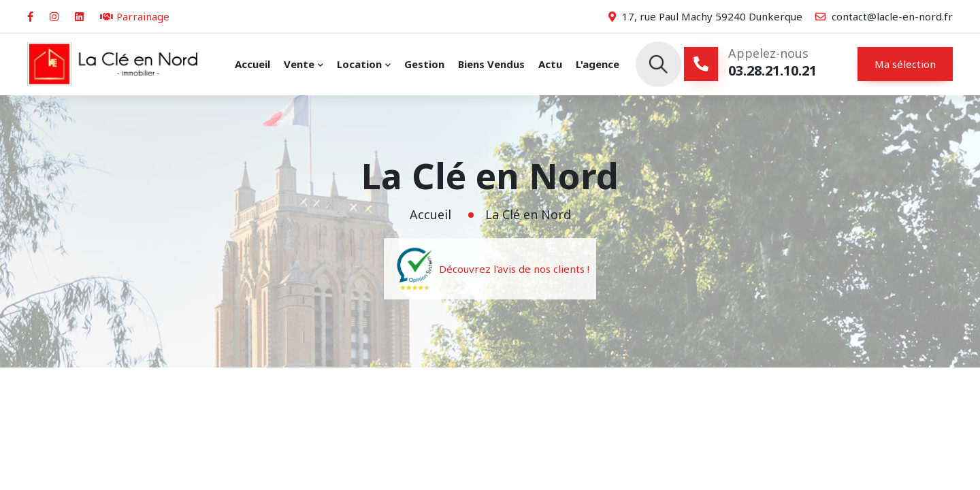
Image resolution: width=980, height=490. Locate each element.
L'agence (598, 64)
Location (359, 64)
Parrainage (135, 16)
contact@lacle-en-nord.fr (884, 16)
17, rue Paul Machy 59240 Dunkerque (705, 16)
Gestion (424, 64)
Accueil (252, 64)
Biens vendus (491, 64)
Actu (550, 64)
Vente (299, 64)
